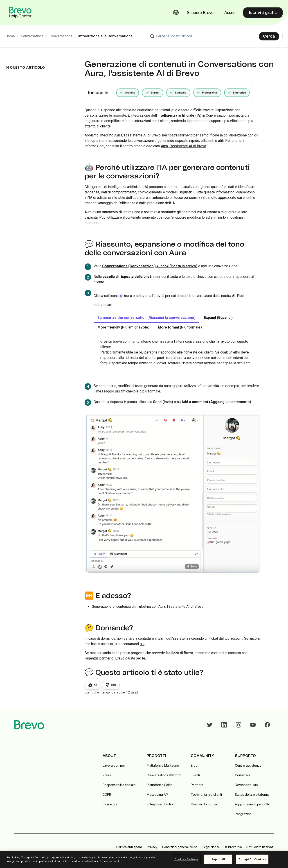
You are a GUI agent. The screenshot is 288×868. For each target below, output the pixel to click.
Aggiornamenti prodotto (253, 804)
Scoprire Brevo (200, 13)
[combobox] (215, 36)
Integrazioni (244, 814)
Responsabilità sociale (119, 785)
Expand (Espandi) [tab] (218, 318)
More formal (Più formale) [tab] (180, 327)
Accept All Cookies (252, 859)
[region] (144, 860)
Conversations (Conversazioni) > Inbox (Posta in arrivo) (150, 266)
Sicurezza (110, 804)
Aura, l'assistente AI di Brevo (183, 146)
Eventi (195, 775)
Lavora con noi (114, 765)
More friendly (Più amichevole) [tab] (123, 327)
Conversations (32, 36)
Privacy (152, 847)
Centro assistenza (248, 765)
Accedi (230, 13)
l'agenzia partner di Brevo (105, 658)
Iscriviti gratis (263, 12)
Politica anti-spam (129, 847)
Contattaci (242, 775)
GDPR (107, 794)
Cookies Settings (186, 859)
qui (142, 644)
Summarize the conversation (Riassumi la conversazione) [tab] (146, 318)
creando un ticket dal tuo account (217, 638)
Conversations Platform (164, 775)
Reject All (218, 859)
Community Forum (204, 804)
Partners (197, 785)
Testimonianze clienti (206, 794)
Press (107, 775)
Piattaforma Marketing (163, 765)
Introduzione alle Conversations (105, 36)
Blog (194, 765)
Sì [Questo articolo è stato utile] (96, 685)
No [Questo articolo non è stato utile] (114, 685)
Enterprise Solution (161, 804)
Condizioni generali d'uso (180, 847)
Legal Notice (211, 847)
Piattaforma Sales (160, 785)
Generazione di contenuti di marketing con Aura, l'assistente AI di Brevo (148, 606)
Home (10, 36)
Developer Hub (246, 785)
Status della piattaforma (252, 794)
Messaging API (158, 794)
